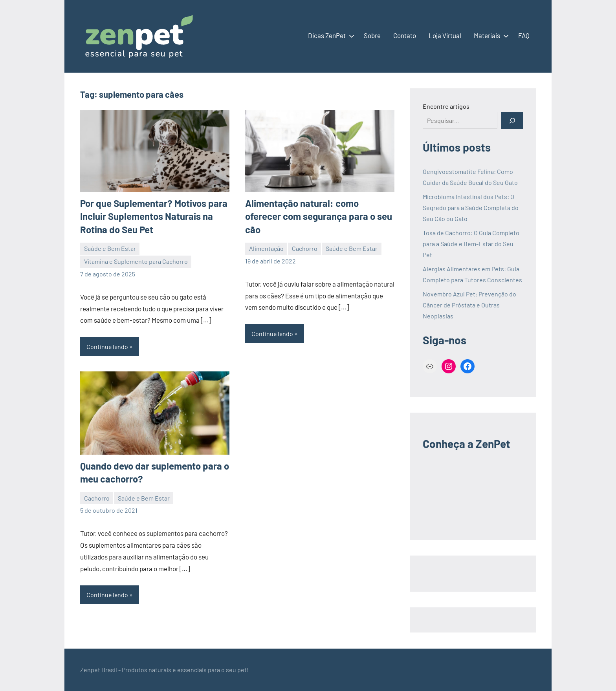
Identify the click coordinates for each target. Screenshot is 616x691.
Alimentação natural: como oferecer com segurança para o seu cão (319, 216)
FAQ (524, 35)
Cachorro (305, 248)
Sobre (372, 35)
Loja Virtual (445, 35)
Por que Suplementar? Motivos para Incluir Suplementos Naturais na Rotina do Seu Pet (154, 216)
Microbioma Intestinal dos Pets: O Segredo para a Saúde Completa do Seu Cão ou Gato (471, 207)
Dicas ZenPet (330, 35)
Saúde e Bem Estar (110, 248)
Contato (405, 35)
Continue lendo (108, 346)
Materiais (490, 35)
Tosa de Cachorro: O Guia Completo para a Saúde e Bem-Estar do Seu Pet (471, 244)
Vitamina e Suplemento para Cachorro (136, 261)
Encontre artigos (446, 106)
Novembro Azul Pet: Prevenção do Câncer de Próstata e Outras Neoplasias (469, 305)
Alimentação (266, 248)
